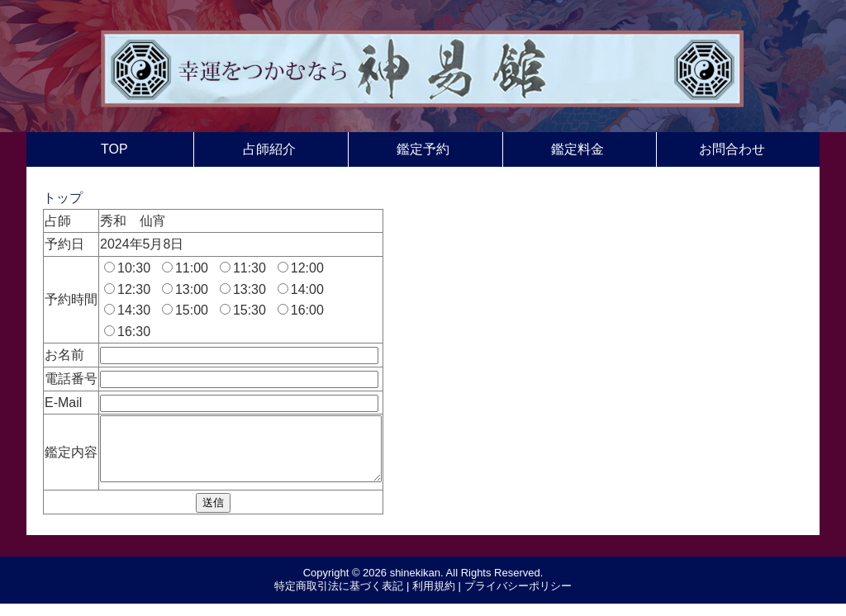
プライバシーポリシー (518, 598)
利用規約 (434, 598)
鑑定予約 (423, 149)
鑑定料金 (577, 149)
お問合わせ (732, 149)
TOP (114, 149)
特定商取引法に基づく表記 (339, 598)
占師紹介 (269, 149)
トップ (63, 198)
